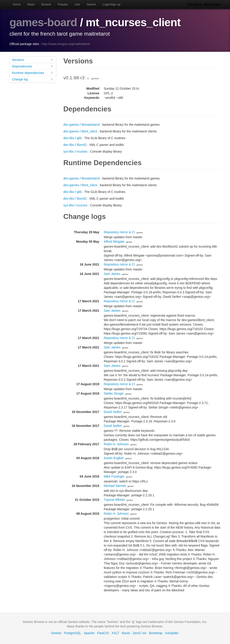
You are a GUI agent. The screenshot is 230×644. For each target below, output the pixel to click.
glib (79, 138)
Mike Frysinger (114, 476)
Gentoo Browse (204, 4)
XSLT (115, 633)
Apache (89, 633)
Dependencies (33, 66)
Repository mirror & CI (119, 232)
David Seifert (113, 412)
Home (17, 4)
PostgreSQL (73, 633)
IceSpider (172, 633)
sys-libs (69, 151)
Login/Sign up (112, 4)
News (31, 4)
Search (91, 4)
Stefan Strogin (114, 393)
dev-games (71, 124)
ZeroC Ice (139, 633)
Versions (33, 59)
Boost (126, 633)
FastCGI (103, 633)
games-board (43, 22)
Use (77, 4)
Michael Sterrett (115, 486)
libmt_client (89, 131)
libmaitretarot (91, 124)
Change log (33, 79)
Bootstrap (156, 633)
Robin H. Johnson (116, 444)
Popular (63, 4)
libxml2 (82, 145)
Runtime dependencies (33, 72)
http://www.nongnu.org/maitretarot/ (66, 44)
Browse (46, 4)
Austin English (114, 458)
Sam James (112, 274)
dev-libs (69, 138)
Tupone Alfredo (114, 499)
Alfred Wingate (114, 241)
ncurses (82, 151)
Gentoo (56, 633)
